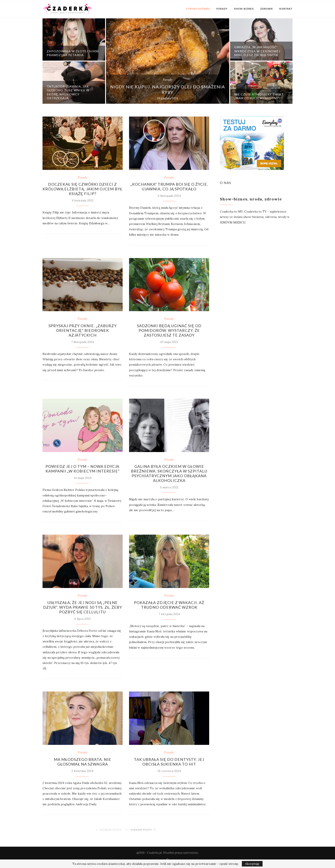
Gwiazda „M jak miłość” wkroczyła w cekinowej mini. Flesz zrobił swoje (257, 51)
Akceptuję (252, 864)
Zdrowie (267, 9)
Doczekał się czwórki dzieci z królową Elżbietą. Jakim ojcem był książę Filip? (82, 189)
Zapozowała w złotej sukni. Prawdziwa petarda (73, 53)
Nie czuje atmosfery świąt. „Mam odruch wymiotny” (259, 96)
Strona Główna (198, 9)
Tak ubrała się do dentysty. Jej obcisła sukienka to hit (169, 762)
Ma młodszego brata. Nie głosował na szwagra (82, 762)
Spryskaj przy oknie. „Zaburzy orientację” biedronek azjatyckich (83, 330)
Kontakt (286, 9)
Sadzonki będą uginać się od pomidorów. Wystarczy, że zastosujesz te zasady (169, 330)
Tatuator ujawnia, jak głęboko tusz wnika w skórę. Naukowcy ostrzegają (68, 92)
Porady (222, 9)
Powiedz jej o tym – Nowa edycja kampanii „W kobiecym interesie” (83, 469)
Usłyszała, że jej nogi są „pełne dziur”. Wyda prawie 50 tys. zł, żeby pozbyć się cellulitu (83, 607)
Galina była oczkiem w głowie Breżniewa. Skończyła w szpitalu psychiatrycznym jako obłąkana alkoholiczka (169, 473)
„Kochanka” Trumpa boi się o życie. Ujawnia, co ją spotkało (169, 187)
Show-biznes (244, 9)
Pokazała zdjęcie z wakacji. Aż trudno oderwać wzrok (169, 605)
